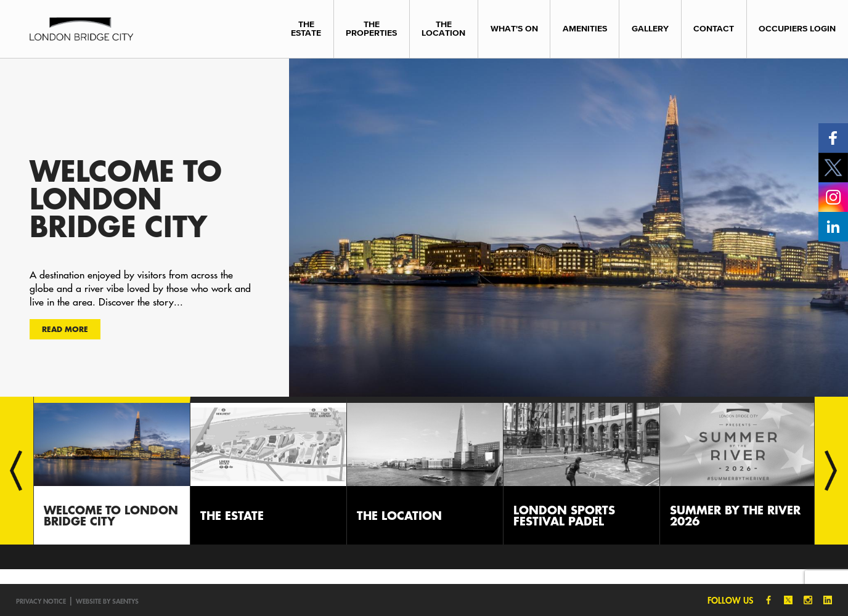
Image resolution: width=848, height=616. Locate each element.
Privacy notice (41, 601)
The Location (443, 29)
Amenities (585, 29)
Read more (65, 329)
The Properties (371, 29)
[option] (424, 227)
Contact (714, 29)
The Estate (306, 29)
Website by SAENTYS (107, 601)
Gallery (650, 29)
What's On (514, 29)
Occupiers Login (797, 29)
